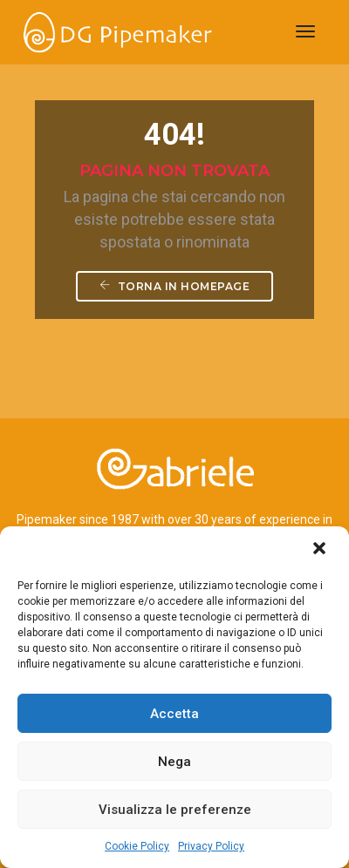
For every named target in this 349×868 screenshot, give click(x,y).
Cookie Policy (137, 846)
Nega (174, 762)
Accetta (174, 714)
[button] (321, 550)
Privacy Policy (211, 846)
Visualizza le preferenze (175, 810)
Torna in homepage (175, 286)
